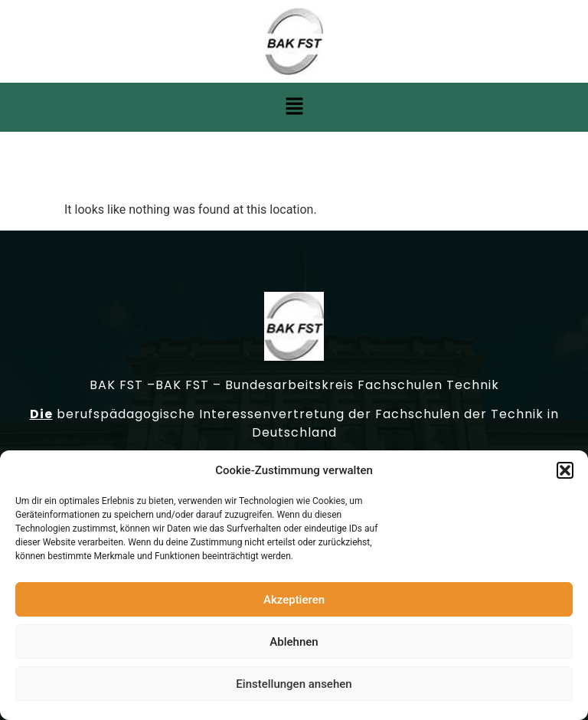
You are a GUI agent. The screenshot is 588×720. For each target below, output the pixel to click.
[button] (565, 472)
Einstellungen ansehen (294, 686)
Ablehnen (294, 643)
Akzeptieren (294, 601)
